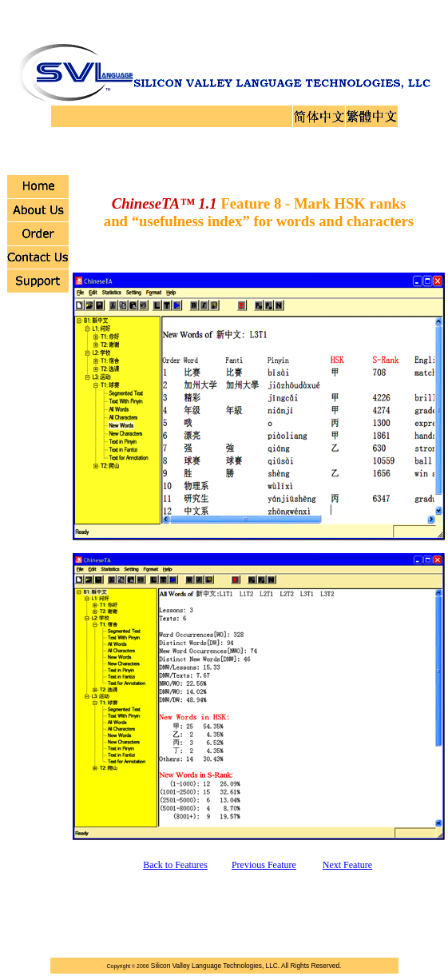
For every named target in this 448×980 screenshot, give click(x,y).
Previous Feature (264, 865)
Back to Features (175, 865)
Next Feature (347, 865)
